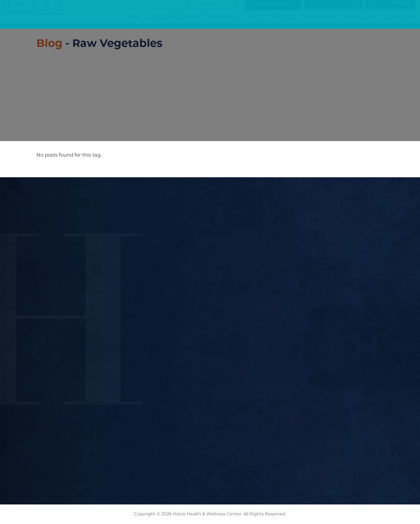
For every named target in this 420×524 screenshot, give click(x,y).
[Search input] (212, 9)
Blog (253, 22)
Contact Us (401, 22)
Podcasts (281, 22)
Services (223, 22)
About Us (361, 22)
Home (132, 22)
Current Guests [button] (270, 9)
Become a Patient (333, 8)
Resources (319, 22)
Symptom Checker (174, 22)
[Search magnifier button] (235, 9)
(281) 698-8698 (390, 8)
